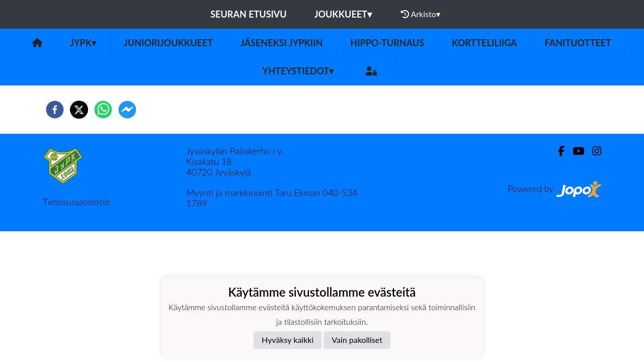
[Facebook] (557, 151)
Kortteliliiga (485, 43)
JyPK (83, 43)
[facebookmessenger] (127, 110)
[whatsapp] (103, 110)
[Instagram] (593, 151)
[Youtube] (574, 151)
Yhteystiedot (298, 71)
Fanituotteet (578, 43)
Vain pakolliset (357, 340)
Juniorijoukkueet (168, 43)
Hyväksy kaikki (288, 340)
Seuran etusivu (249, 14)
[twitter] (79, 110)
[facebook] (55, 110)
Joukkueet (343, 14)
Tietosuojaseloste (76, 202)
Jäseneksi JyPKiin (281, 43)
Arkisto (421, 14)
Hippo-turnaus (387, 43)
